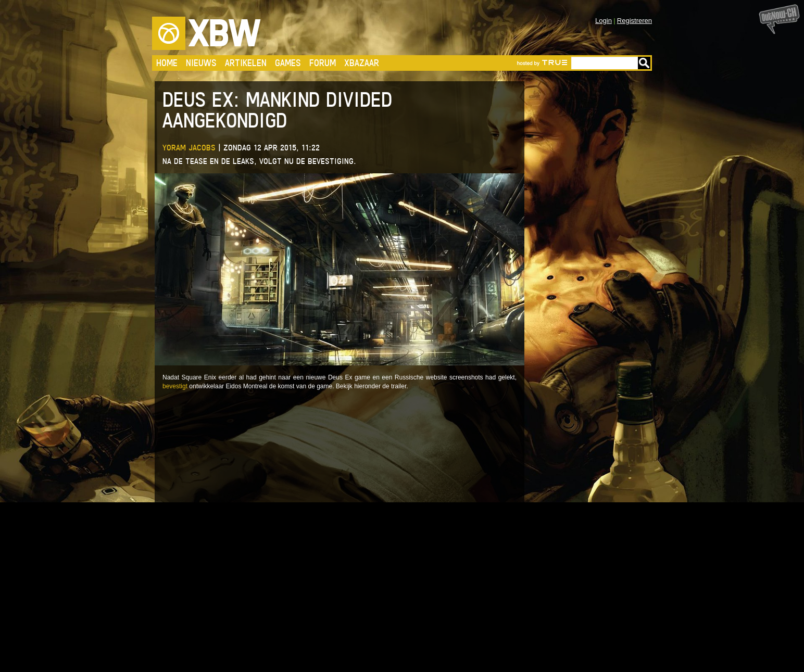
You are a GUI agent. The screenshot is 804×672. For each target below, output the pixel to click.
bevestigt (175, 386)
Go (644, 63)
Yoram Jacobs (189, 148)
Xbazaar (362, 63)
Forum (323, 63)
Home (167, 63)
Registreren (635, 21)
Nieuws (201, 63)
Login (604, 21)
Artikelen (246, 63)
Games (288, 63)
